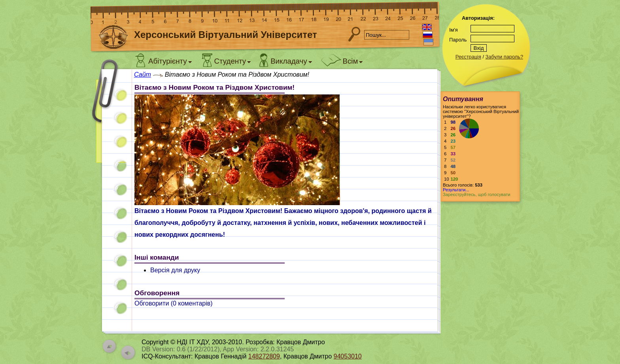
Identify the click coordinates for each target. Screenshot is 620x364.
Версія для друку (175, 270)
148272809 (264, 356)
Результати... (456, 190)
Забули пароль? (504, 57)
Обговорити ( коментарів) (174, 303)
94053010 (348, 356)
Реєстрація (468, 57)
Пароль (458, 40)
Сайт (143, 74)
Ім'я (454, 30)
